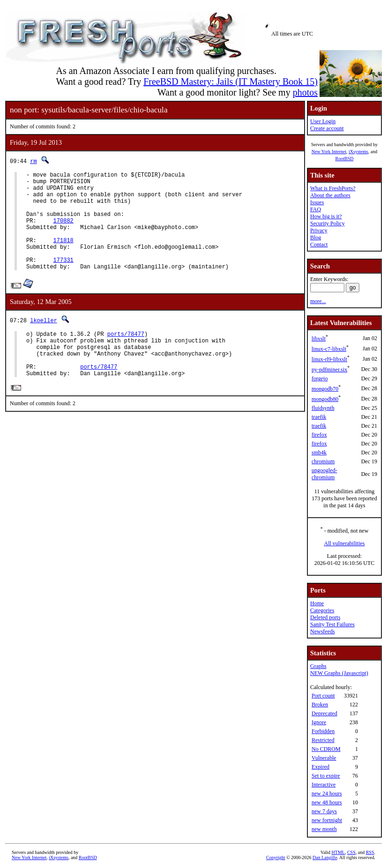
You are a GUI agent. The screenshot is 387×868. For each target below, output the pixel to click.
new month (324, 829)
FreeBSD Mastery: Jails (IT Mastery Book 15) (231, 82)
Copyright (276, 857)
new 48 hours (327, 802)
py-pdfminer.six (329, 370)
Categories (322, 610)
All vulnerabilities (345, 543)
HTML (338, 852)
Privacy (319, 230)
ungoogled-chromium (324, 474)
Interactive (324, 785)
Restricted (323, 740)
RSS (370, 852)
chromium (323, 461)
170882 (63, 232)
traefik (319, 417)
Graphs (318, 666)
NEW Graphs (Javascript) (339, 673)
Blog (316, 237)
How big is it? (326, 216)
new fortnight (327, 820)
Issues (317, 202)
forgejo (320, 378)
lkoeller (44, 341)
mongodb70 (325, 389)
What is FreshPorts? (333, 188)
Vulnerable (324, 758)
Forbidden (323, 731)
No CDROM (326, 749)
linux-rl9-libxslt (329, 359)
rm (33, 161)
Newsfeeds (323, 631)
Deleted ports (325, 617)
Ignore (319, 722)
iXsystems (358, 152)
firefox (319, 435)
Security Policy (327, 223)
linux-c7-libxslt (329, 349)
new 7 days (324, 811)
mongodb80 (325, 399)
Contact (319, 245)
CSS (351, 852)
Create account (327, 128)
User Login (323, 121)
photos (305, 92)
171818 (63, 256)
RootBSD (345, 159)
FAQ (316, 209)
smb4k (319, 453)
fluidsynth (323, 408)
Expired (320, 767)
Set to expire (326, 776)
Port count (323, 696)
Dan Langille (325, 857)
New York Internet (329, 152)
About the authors (330, 195)
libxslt (319, 339)
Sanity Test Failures (332, 624)
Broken (320, 705)
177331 (63, 279)
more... (318, 301)
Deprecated (324, 713)
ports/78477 (126, 356)
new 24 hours (327, 794)
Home (317, 603)
